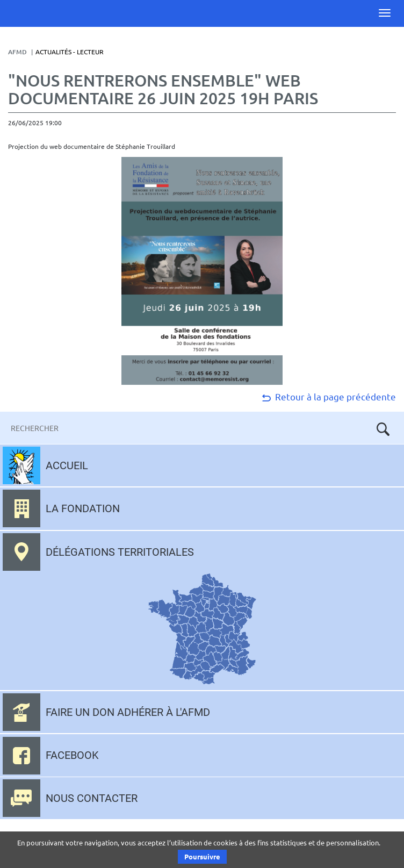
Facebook (72, 755)
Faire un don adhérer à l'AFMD (128, 712)
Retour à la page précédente (328, 396)
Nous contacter (92, 798)
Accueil (67, 465)
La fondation (83, 508)
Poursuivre (202, 856)
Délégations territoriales (120, 552)
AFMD (17, 52)
